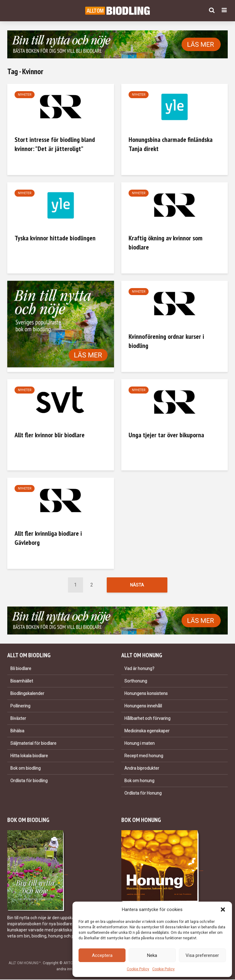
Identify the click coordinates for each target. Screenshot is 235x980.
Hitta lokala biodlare (29, 756)
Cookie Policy (138, 969)
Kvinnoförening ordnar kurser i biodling (166, 341)
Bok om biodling (25, 769)
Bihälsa (17, 731)
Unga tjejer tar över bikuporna (166, 435)
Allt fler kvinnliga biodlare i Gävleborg (48, 538)
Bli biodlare (21, 669)
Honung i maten (139, 744)
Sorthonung (136, 682)
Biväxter (18, 719)
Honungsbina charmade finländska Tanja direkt (171, 144)
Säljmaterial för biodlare (33, 744)
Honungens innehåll (143, 707)
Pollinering (20, 707)
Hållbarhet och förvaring (147, 719)
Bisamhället (22, 682)
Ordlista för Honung (143, 794)
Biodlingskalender (27, 694)
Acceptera (102, 955)
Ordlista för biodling (29, 781)
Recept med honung (144, 756)
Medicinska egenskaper (147, 731)
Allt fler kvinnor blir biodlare (50, 435)
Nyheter (25, 95)
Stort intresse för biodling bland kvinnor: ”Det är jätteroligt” (55, 144)
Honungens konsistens (146, 694)
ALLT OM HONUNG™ (25, 964)
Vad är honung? (139, 669)
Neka (152, 955)
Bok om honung (139, 781)
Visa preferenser (202, 955)
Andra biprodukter (142, 769)
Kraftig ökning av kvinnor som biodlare (166, 242)
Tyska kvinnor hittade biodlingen (55, 238)
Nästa (137, 585)
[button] (223, 910)
